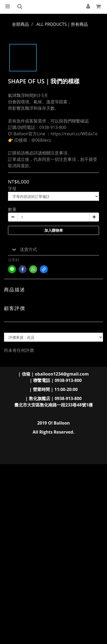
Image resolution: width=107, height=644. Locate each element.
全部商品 (20, 24)
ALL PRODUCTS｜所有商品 (62, 24)
